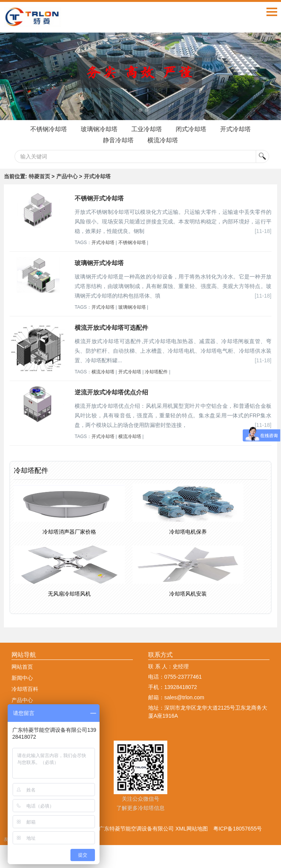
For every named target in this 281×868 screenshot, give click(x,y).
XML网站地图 (192, 829)
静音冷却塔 (118, 140)
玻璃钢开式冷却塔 (99, 263)
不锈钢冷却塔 (49, 129)
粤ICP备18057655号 (238, 829)
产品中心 (67, 176)
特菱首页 (39, 176)
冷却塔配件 (156, 372)
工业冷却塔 (147, 129)
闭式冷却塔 (191, 129)
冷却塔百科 (25, 689)
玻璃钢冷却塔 (99, 129)
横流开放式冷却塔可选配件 (111, 328)
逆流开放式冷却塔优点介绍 (111, 392)
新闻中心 (22, 678)
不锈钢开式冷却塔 (99, 198)
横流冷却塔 (163, 140)
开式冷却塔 (235, 129)
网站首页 (22, 667)
